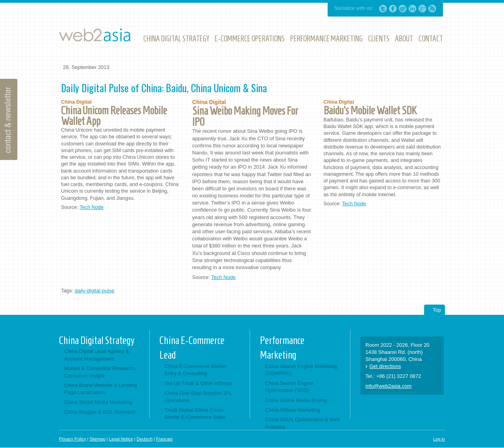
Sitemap (97, 439)
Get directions (385, 366)
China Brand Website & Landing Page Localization (101, 389)
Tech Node (92, 207)
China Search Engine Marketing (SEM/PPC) (301, 370)
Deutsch (145, 439)
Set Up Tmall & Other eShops (198, 383)
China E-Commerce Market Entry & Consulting (196, 370)
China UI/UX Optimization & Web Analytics (303, 423)
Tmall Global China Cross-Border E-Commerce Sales (195, 414)
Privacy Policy (72, 439)
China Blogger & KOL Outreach (100, 412)
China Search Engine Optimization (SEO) (289, 387)
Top (437, 310)
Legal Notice (121, 439)
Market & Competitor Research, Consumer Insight (100, 372)
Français (164, 439)
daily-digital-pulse (94, 291)
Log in (439, 439)
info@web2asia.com (388, 386)
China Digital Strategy (97, 340)
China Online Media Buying (296, 400)
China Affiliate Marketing (293, 410)
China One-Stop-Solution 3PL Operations (198, 397)
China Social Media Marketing (98, 402)
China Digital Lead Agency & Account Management (97, 355)
